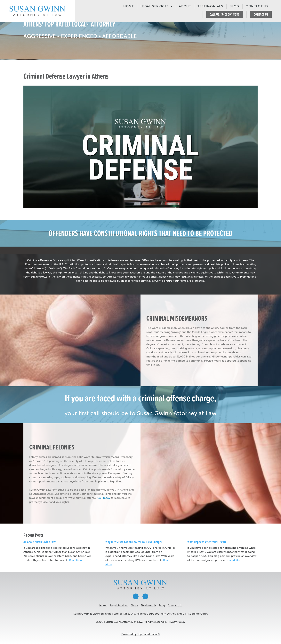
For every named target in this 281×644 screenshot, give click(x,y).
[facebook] (136, 596)
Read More (76, 560)
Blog (234, 6)
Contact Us (257, 6)
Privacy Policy (176, 622)
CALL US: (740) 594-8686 (225, 14)
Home (129, 6)
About (185, 6)
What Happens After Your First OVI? (208, 542)
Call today (104, 498)
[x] (145, 596)
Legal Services (157, 6)
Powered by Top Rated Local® (141, 634)
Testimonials (210, 6)
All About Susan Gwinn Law (40, 542)
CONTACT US (261, 14)
